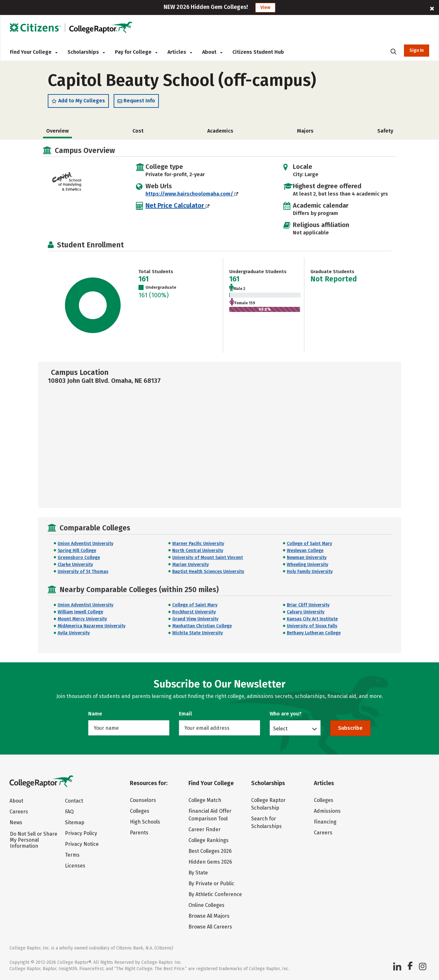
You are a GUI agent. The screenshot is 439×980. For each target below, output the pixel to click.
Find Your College (34, 52)
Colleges (140, 811)
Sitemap (75, 822)
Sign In (417, 50)
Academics (220, 131)
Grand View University (195, 619)
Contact (74, 801)
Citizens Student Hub (258, 52)
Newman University (307, 558)
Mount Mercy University (82, 619)
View (265, 7)
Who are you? (286, 714)
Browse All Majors (209, 916)
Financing (325, 822)
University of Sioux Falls (312, 626)
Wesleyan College (305, 551)
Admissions (327, 811)
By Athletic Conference (215, 894)
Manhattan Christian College (202, 626)
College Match (205, 800)
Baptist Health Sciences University (208, 572)
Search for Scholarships (266, 822)
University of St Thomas (83, 572)
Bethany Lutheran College (314, 633)
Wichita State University (198, 633)
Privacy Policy (81, 833)
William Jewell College (80, 612)
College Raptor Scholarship (268, 804)
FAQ (69, 812)
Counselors (143, 800)
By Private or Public (211, 883)
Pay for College (136, 52)
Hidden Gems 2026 (210, 862)
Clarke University (75, 565)
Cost (138, 131)
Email (185, 714)
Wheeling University (308, 565)
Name (95, 714)
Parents (139, 833)
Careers (19, 812)
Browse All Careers (210, 927)
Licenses (75, 866)
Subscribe (350, 728)
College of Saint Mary (309, 544)
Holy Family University (310, 572)
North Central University (198, 551)
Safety (385, 131)
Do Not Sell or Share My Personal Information (34, 840)
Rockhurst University (194, 612)
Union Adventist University (85, 544)
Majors (305, 131)
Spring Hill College (77, 551)
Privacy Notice (82, 844)
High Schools (145, 822)
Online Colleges (206, 905)
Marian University (191, 565)
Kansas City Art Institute (312, 619)
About (212, 52)
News (16, 822)
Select (280, 728)
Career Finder (205, 829)
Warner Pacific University (198, 544)
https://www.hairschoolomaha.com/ (192, 194)
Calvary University (306, 612)
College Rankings (209, 840)
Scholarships (86, 52)
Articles (180, 52)
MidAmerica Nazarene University (92, 626)
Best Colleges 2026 (210, 851)
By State (198, 873)
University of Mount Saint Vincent (208, 558)
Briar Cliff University (308, 605)
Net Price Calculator (177, 205)
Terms (72, 855)
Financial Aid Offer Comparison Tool (210, 815)
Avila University (74, 633)
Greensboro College (79, 558)
